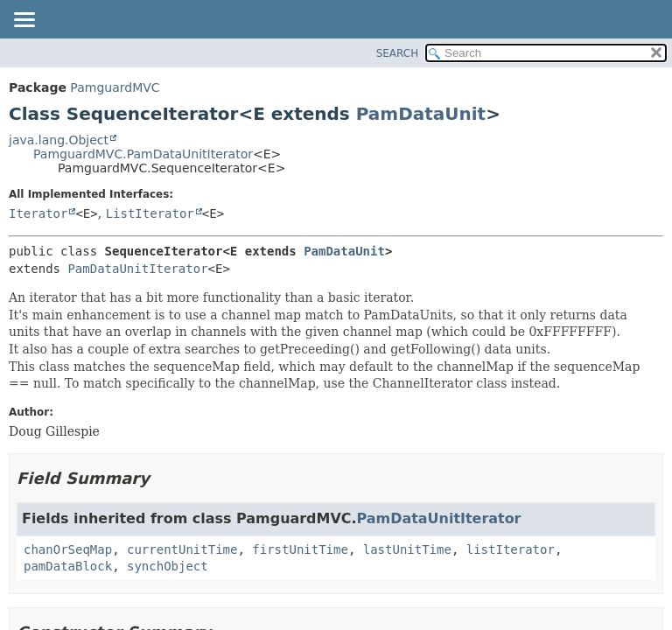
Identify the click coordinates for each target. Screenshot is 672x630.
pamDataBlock (68, 566)
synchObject (168, 566)
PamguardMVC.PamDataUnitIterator (143, 154)
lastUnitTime (407, 549)
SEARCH (398, 53)
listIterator (511, 549)
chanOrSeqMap (68, 549)
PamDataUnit (421, 114)
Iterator (38, 213)
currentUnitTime (182, 549)
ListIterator (150, 213)
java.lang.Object (59, 140)
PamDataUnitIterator (137, 269)
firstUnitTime (300, 549)
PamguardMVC (115, 87)
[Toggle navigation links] (24, 21)
